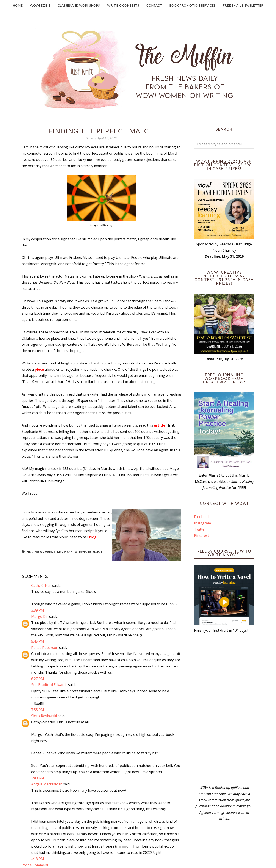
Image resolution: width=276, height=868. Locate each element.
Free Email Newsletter (243, 5)
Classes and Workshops (79, 5)
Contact (154, 5)
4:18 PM (38, 859)
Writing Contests (123, 5)
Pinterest (202, 535)
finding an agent (41, 552)
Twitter (200, 529)
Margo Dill (40, 617)
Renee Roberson (45, 648)
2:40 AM (38, 778)
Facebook (202, 517)
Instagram (202, 523)
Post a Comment (35, 865)
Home (18, 5)
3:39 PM (38, 610)
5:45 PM (38, 641)
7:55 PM (38, 710)
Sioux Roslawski (44, 716)
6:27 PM (38, 679)
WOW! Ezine (40, 5)
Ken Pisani (65, 552)
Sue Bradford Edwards (49, 685)
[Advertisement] (224, 709)
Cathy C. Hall (41, 585)
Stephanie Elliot (89, 552)
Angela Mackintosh (47, 784)
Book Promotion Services (192, 5)
